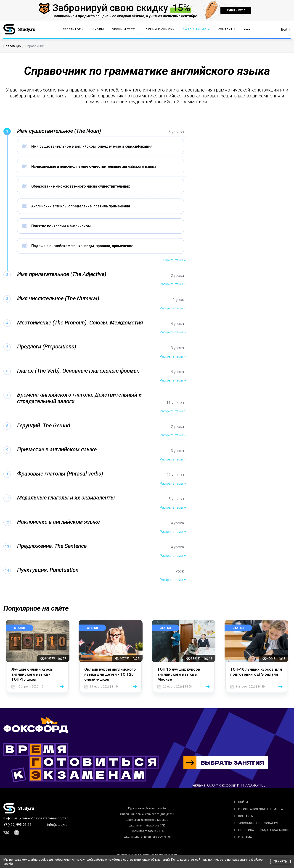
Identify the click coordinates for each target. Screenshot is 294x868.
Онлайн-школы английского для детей (147, 814)
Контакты (227, 30)
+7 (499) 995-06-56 (17, 825)
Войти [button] (286, 30)
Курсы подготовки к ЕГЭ (147, 831)
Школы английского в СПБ (147, 825)
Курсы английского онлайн (147, 808)
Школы (98, 30)
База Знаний (196, 30)
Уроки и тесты (125, 30)
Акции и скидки (160, 30)
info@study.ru (57, 825)
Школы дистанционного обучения (147, 837)
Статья (20, 628)
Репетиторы (73, 30)
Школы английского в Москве (147, 820)
